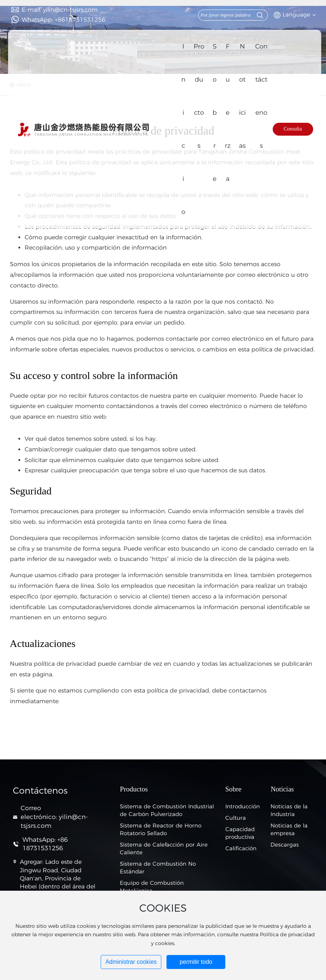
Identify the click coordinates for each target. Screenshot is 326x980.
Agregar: (32, 862)
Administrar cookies (131, 962)
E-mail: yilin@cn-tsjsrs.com (60, 10)
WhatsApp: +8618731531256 (64, 20)
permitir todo (196, 962)
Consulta (293, 129)
